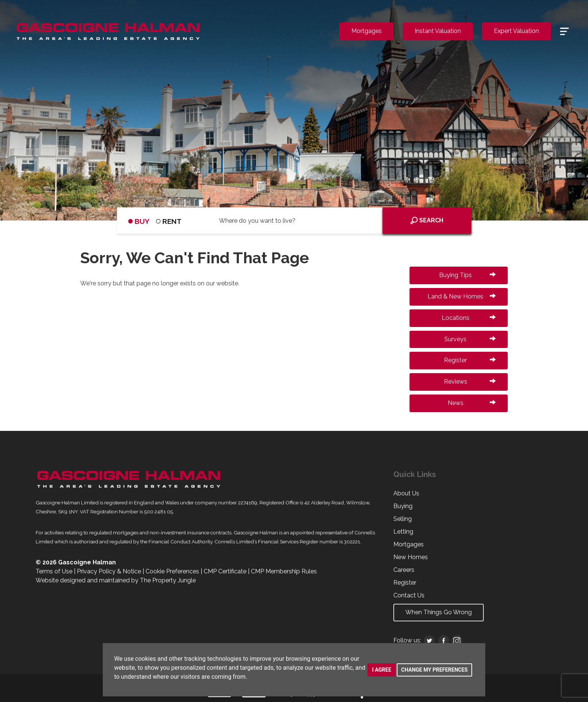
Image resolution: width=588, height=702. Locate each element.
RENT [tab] (169, 221)
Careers (404, 570)
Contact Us (409, 595)
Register (470, 360)
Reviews (470, 382)
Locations (469, 318)
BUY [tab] (139, 221)
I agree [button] (382, 670)
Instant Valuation (438, 31)
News (472, 403)
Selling (403, 519)
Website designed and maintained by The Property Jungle (116, 580)
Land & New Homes (462, 296)
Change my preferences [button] (434, 670)
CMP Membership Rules (284, 571)
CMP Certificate (225, 571)
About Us (406, 493)
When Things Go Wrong (439, 612)
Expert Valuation (516, 31)
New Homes (411, 557)
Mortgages (367, 31)
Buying (403, 506)
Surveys (470, 339)
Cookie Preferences (172, 571)
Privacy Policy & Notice (109, 571)
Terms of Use (54, 571)
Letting (403, 532)
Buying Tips (467, 275)
